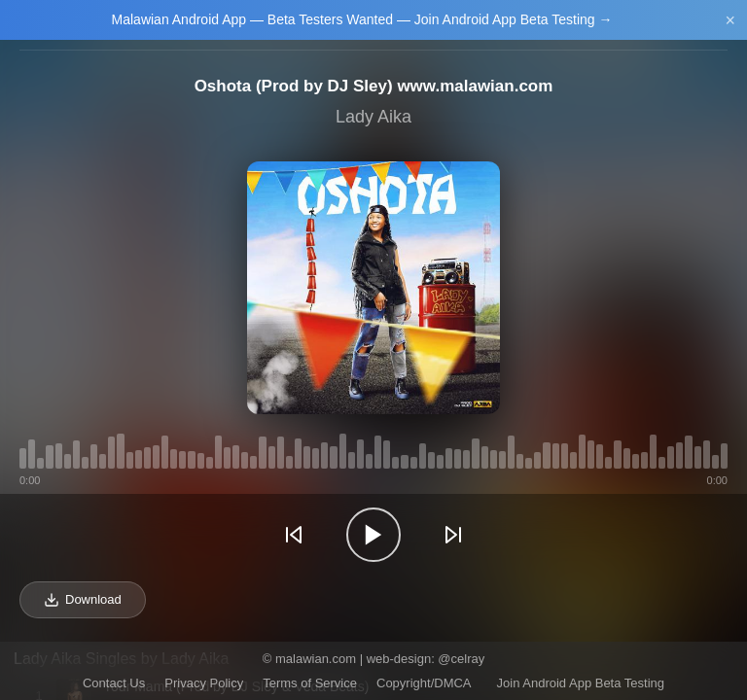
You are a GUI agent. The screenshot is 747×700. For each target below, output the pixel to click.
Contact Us (114, 683)
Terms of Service (310, 683)
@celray (461, 659)
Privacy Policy (204, 683)
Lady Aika (373, 117)
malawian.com (316, 659)
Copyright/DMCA (424, 683)
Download (83, 600)
